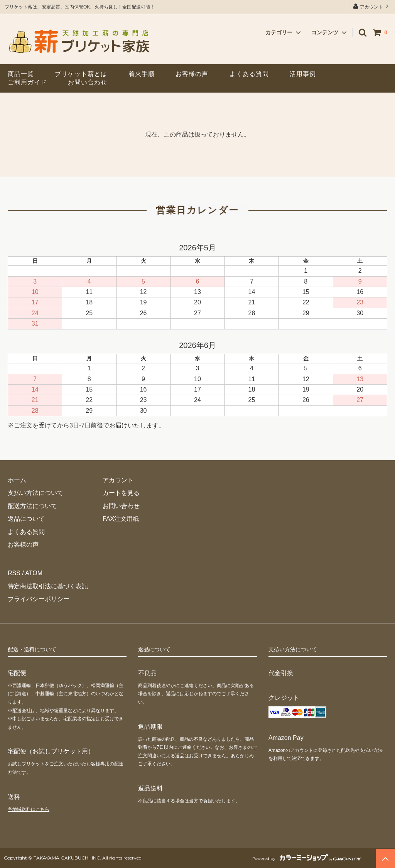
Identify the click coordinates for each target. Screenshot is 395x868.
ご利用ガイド (27, 82)
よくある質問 (249, 74)
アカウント (372, 6)
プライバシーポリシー (39, 599)
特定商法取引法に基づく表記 (48, 586)
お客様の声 (192, 74)
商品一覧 (21, 74)
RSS (14, 573)
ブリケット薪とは (81, 74)
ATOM (34, 573)
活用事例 (303, 74)
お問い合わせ (88, 82)
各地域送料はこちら (29, 809)
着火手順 (142, 74)
